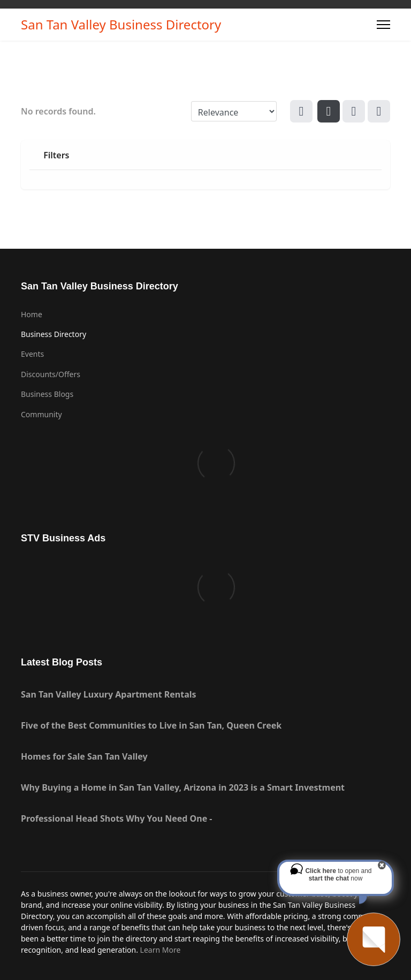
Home (32, 314)
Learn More (161, 950)
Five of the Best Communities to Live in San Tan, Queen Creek (151, 725)
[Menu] (383, 25)
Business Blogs (47, 394)
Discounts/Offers (51, 374)
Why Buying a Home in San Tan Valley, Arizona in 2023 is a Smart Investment (183, 787)
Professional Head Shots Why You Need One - (117, 818)
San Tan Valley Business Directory (121, 25)
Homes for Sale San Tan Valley (84, 756)
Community (41, 414)
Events (32, 354)
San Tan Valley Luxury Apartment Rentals (109, 694)
